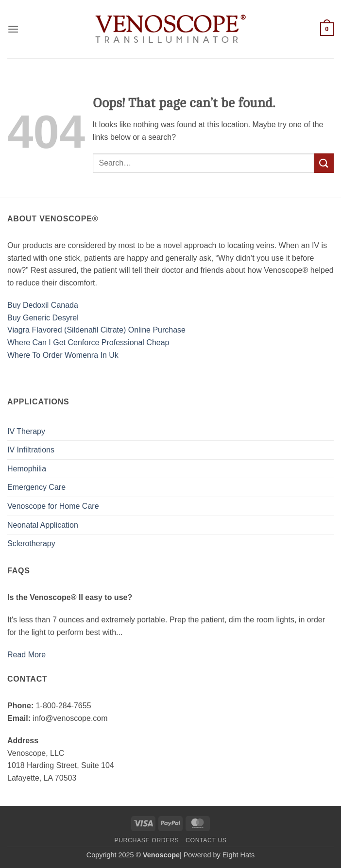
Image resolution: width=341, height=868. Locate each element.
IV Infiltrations (31, 450)
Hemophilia (27, 469)
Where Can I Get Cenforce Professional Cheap (88, 342)
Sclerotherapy (31, 543)
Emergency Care (36, 487)
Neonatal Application (43, 525)
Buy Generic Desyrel (43, 318)
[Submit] (324, 163)
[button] (13, 29)
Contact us (206, 840)
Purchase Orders (146, 840)
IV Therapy (26, 431)
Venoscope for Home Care (53, 506)
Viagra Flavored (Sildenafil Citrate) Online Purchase (96, 330)
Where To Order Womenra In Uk (63, 355)
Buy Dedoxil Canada (43, 305)
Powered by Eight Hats (219, 855)
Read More (26, 655)
